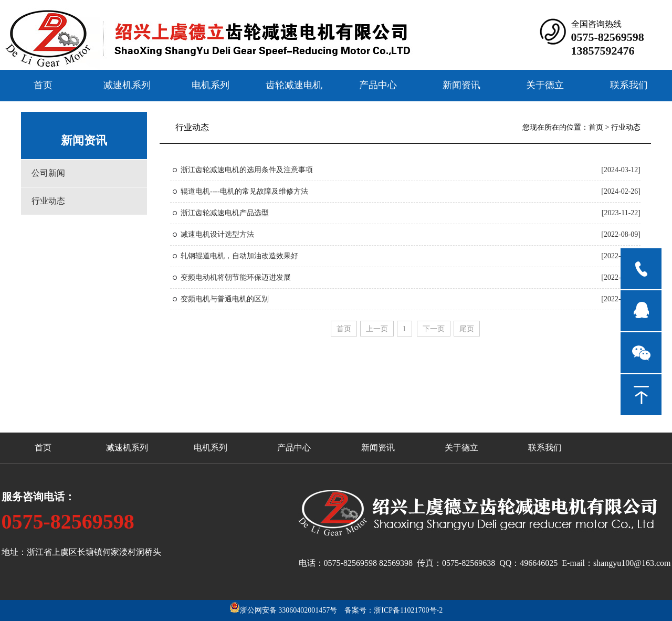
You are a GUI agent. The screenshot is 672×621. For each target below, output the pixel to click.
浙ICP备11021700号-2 (408, 610)
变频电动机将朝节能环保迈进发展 (236, 277)
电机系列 (211, 85)
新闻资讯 (461, 85)
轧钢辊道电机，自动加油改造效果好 (239, 256)
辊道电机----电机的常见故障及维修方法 (244, 191)
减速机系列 (127, 85)
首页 (43, 85)
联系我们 (629, 85)
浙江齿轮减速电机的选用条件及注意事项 (247, 170)
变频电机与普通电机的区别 (225, 299)
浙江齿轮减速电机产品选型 (225, 213)
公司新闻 (48, 173)
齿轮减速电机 (294, 85)
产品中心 (378, 85)
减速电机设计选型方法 (217, 234)
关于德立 (545, 85)
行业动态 (48, 201)
